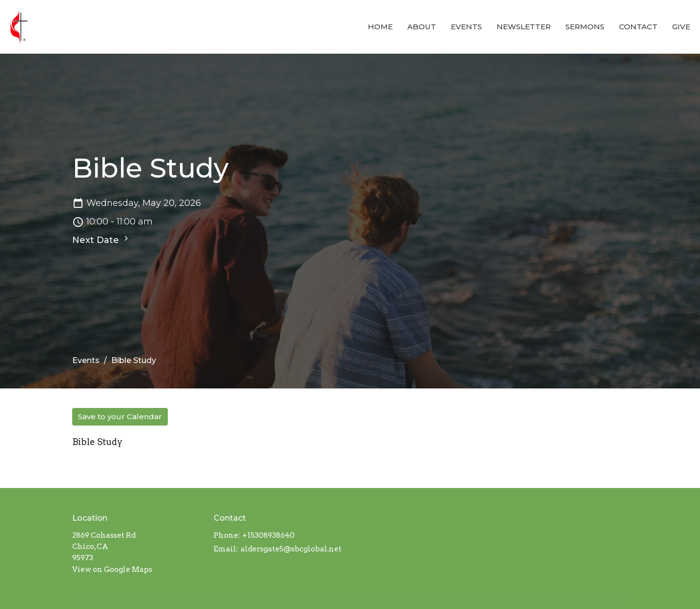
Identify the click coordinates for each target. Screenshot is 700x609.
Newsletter (524, 27)
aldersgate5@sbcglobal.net (291, 549)
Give (681, 27)
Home (380, 27)
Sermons (585, 27)
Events (466, 27)
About (422, 27)
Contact (638, 27)
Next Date (101, 240)
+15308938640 (269, 535)
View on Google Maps (112, 569)
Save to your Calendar (120, 416)
